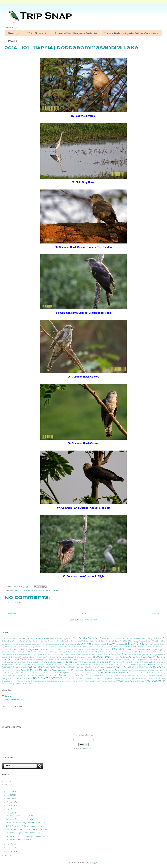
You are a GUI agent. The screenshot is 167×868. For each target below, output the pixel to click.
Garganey (56, 655)
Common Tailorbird (63, 650)
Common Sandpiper (27, 650)
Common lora (159, 647)
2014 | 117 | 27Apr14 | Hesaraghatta (20, 816)
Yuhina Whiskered (26, 684)
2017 (7, 781)
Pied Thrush (134, 667)
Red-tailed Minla (51, 673)
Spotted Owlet (80, 675)
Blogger (95, 863)
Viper (142, 679)
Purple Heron (38, 670)
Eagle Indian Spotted (88, 652)
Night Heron (28, 665)
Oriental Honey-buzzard (118, 665)
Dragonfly (65, 652)
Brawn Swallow (100, 644)
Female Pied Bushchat (9, 655)
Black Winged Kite (107, 641)
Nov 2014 (11, 795)
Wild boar (112, 681)
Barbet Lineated (116, 639)
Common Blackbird (88, 647)
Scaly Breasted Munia (108, 673)
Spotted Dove (66, 675)
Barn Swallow (128, 639)
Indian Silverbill (12, 660)
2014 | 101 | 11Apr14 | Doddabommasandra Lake (24, 826)
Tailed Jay (143, 675)
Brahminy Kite (84, 644)
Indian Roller (160, 657)
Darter (15, 652)
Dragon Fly (56, 652)
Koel (3, 662)
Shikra (123, 673)
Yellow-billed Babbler (154, 681)
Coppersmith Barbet (111, 649)
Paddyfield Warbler (51, 591)
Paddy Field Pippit (20, 667)
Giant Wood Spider (67, 655)
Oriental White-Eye (155, 665)
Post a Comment (15, 603)
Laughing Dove (64, 662)
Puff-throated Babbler (18, 670)
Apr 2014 (11, 813)
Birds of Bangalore (21, 641)
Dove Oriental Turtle (27, 652)
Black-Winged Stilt (154, 641)
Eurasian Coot (132, 652)
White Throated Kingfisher (22, 681)
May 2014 (11, 809)
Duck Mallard (74, 652)
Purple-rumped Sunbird (112, 670)
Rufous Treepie (93, 673)
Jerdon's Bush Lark (115, 660)
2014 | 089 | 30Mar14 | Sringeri (19, 840)
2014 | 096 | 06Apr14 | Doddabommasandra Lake (25, 833)
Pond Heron (154, 667)
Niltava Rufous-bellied (55, 665)
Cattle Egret (45, 647)
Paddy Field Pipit (7, 667)
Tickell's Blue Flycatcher (47, 678)
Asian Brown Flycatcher (63, 639)
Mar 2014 (11, 844)
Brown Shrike (136, 644)
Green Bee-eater (112, 654)
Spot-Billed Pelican (51, 675)
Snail (20, 675)
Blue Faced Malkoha (24, 644)
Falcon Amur (159, 652)
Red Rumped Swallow (156, 670)
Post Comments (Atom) (89, 620)
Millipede (128, 662)
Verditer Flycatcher (132, 679)
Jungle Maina (142, 660)
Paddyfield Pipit (34, 667)
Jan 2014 (11, 851)
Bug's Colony (154, 644)
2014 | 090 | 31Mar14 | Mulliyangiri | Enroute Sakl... (26, 836)
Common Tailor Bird (46, 650)
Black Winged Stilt (121, 641)
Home (84, 614)
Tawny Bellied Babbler (11, 678)
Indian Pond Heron (122, 657)
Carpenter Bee (24, 647)
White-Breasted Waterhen (57, 681)
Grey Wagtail (15, 657)
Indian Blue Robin (44, 657)
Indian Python (136, 657)
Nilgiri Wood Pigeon (40, 665)
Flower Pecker (23, 655)
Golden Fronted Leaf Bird (83, 655)
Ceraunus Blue (56, 647)
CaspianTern (35, 647)
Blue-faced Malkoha (56, 644)
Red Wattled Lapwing (9, 673)
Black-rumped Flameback (138, 641)
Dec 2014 (11, 792)
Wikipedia (104, 681)
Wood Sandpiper (124, 681)
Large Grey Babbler (50, 662)
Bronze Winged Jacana (116, 644)
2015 (7, 785)
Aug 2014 (11, 802)
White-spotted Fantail (91, 681)
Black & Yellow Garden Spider (38, 641)
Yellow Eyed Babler (139, 681)
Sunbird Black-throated (130, 675)
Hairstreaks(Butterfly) (29, 657)
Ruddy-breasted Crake (79, 673)
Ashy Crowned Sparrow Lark (11, 639)
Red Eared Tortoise (141, 670)
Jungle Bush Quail (129, 660)
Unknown (8, 696)
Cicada (71, 647)
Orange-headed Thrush (84, 665)
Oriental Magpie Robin (138, 665)
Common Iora (131, 647)
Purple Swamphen (92, 670)
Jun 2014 (11, 806)
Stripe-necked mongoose (112, 675)
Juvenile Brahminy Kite (156, 660)
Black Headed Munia (92, 641)
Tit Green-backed (107, 679)
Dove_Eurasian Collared (43, 652)
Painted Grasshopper (77, 667)
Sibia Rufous (152, 673)
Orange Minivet (69, 665)
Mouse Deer (160, 662)
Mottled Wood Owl (147, 662)
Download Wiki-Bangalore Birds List (76, 33)
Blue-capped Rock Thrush (40, 644)
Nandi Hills (18, 665)
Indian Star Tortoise (63, 660)
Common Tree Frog (77, 650)
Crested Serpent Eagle (154, 650)
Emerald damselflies (118, 652)
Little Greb (104, 662)
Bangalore (105, 639)
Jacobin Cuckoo (77, 660)
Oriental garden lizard (100, 665)
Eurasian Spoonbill (147, 652)
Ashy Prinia (28, 639)
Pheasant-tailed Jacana (106, 667)
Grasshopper (98, 655)
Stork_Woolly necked (96, 675)
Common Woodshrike (92, 650)
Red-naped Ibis (39, 673)
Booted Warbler (70, 644)
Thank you (14, 33)
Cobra (78, 647)
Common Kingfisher (146, 647)
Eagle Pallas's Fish (103, 652)
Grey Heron (143, 655)
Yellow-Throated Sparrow (10, 684)
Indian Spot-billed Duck (47, 660)
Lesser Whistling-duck (81, 662)
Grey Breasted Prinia (131, 655)
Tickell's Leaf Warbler (92, 679)
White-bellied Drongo (39, 681)
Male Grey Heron (36, 591)
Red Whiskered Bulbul (25, 673)
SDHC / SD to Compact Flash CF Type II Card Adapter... (27, 830)
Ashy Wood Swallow (44, 639)
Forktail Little (47, 655)
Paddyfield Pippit (48, 667)
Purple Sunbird (78, 670)
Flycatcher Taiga (35, 655)
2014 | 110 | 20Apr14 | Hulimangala (20, 819)
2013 (7, 856)
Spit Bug (27, 675)
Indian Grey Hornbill (101, 657)
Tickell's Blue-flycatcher (75, 679)
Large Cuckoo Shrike (35, 662)
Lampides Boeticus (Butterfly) (16, 662)
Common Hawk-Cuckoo (20, 591)
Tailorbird (160, 675)
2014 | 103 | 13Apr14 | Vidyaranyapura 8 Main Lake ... (26, 823)
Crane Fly (140, 650)
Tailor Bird (152, 675)
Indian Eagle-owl (69, 657)
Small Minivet (12, 675)
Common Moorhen (9, 650)
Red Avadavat (129, 670)
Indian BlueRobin (57, 657)
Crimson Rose (7, 652)
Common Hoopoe (118, 647)
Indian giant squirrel (83, 657)
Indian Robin (148, 657)
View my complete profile (12, 700)
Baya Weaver (155, 639)
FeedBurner (88, 749)
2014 (7, 788)
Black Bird (53, 641)
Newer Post (11, 614)
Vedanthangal (119, 679)
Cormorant (129, 650)
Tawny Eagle (26, 679)
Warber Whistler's (152, 679)
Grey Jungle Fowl (155, 655)
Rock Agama (64, 673)
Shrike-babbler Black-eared (138, 673)
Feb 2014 (10, 848)
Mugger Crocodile (7, 665)
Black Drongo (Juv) (65, 641)
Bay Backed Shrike (140, 639)
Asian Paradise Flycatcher (85, 639)
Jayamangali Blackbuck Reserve (97, 660)
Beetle (4, 641)
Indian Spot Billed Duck (31, 660)
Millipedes (136, 662)
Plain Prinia (144, 667)
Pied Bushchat (121, 667)
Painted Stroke (91, 667)
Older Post (156, 614)
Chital (65, 647)
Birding (10, 641)
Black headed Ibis (78, 641)
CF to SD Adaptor (38, 33)
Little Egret (94, 662)
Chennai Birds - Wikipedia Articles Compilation (131, 33)
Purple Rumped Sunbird (61, 670)
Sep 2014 (11, 799)
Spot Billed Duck (37, 675)
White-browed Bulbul (75, 681)
